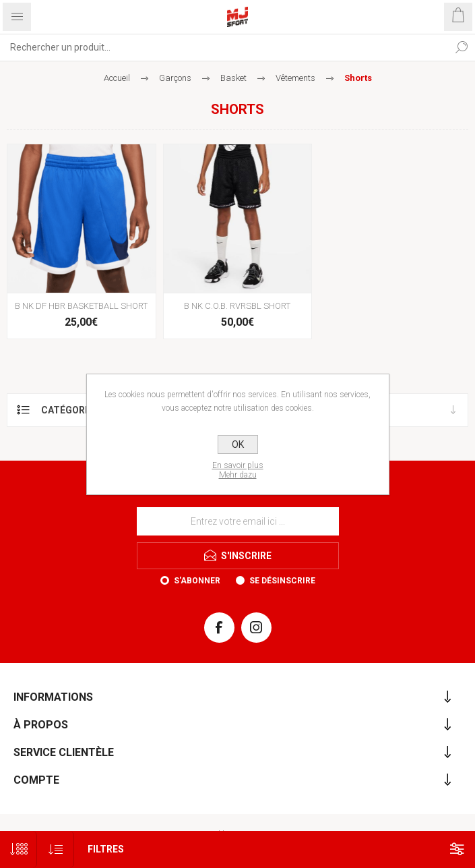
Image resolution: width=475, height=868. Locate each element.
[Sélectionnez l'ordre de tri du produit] (56, 849)
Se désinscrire (282, 581)
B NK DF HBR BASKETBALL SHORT (81, 306)
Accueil (117, 78)
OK (238, 444)
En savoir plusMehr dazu (238, 470)
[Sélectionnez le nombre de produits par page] (19, 849)
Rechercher (462, 47)
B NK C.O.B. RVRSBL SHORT (237, 306)
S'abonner (197, 581)
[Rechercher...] (224, 47)
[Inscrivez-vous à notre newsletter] (238, 521)
